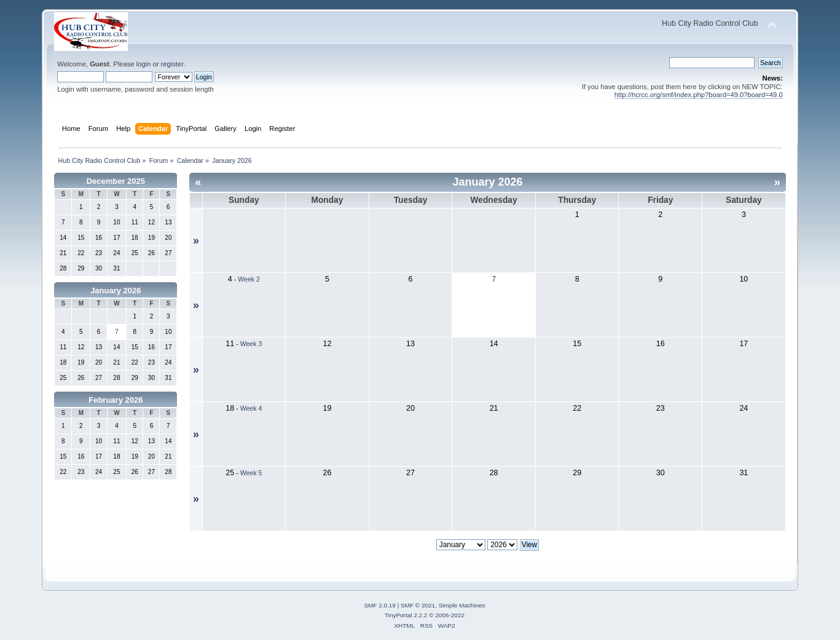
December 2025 (116, 181)
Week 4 (251, 408)
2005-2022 (450, 615)
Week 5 (251, 473)
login (144, 64)
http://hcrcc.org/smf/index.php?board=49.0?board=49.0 (699, 95)
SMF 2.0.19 (380, 605)
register (172, 64)
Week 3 (251, 344)
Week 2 (249, 279)
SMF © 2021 (418, 605)
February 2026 (116, 400)
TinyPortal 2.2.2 (406, 615)
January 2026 (116, 290)
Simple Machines (462, 605)
